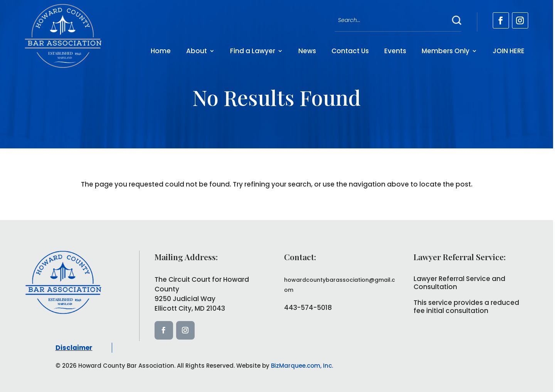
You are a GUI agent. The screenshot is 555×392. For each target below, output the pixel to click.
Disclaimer (74, 348)
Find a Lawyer (253, 51)
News (307, 51)
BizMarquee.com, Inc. (302, 366)
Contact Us (350, 51)
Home (161, 51)
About (197, 51)
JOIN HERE (509, 51)
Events (395, 51)
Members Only (446, 51)
